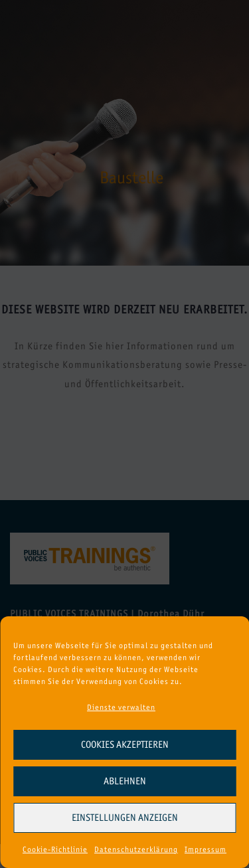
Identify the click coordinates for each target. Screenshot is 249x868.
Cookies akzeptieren (125, 744)
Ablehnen (125, 781)
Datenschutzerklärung (136, 849)
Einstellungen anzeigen (125, 818)
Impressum (206, 849)
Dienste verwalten (121, 707)
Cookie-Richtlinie (55, 849)
